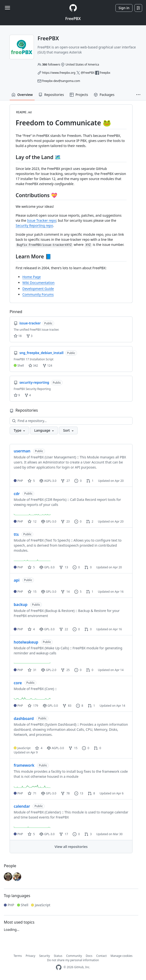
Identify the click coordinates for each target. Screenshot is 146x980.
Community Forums (38, 294)
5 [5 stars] (31, 481)
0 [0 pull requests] (88, 567)
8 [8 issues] (80, 706)
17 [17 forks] (64, 834)
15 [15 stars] (32, 592)
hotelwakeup (26, 642)
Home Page (32, 277)
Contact (101, 956)
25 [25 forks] (65, 670)
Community (74, 956)
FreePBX (73, 19)
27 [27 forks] (65, 481)
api (17, 580)
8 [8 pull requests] (91, 793)
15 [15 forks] (73, 748)
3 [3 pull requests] (88, 834)
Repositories (51, 95)
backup (21, 604)
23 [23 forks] (65, 521)
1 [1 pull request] (90, 481)
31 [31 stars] (32, 670)
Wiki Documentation (38, 283)
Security (45, 956)
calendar (22, 806)
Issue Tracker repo (41, 220)
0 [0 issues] (78, 481)
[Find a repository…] (71, 421)
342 (33, 366)
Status (58, 956)
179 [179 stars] (33, 706)
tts (16, 534)
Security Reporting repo (34, 225)
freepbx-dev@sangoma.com (61, 81)
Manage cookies (122, 956)
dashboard (24, 718)
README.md (24, 113)
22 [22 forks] (64, 629)
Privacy (31, 956)
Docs (89, 956)
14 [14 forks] (65, 592)
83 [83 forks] (67, 706)
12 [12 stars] (32, 521)
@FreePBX (88, 73)
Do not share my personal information (73, 960)
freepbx (105, 73)
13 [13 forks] (64, 567)
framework (24, 765)
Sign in (124, 8)
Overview (22, 95)
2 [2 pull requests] (90, 521)
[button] (138, 95)
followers (51, 64)
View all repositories (71, 847)
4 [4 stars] (31, 629)
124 (47, 366)
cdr (17, 494)
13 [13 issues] (79, 793)
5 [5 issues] (78, 592)
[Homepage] (73, 8)
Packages (104, 95)
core (18, 683)
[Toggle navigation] (7, 8)
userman (22, 451)
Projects (79, 95)
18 (18, 336)
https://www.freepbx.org (59, 73)
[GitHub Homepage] (59, 967)
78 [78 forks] (65, 793)
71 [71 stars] (32, 793)
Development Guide (38, 289)
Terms (18, 956)
